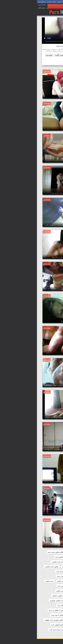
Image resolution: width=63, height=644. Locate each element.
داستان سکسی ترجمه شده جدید (23, 630)
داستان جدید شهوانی (49, 605)
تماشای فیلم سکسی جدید (47, 581)
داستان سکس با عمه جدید (23, 615)
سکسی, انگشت (23, 55)
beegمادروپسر (51, 552)
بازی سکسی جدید (31, 567)
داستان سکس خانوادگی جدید (46, 625)
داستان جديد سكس (26, 591)
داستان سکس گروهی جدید (23, 625)
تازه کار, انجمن (42, 55)
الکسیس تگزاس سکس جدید (46, 557)
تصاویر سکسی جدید (49, 571)
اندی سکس (37, 562)
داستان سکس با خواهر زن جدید (22, 610)
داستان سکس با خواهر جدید (46, 610)
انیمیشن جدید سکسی (22, 562)
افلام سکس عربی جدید (19, 552)
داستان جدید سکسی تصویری (23, 601)
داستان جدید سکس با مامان (25, 596)
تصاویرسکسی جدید (26, 576)
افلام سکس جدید (36, 552)
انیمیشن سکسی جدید (48, 567)
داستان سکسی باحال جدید (47, 630)
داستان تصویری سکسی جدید (30, 586)
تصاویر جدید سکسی (15, 567)
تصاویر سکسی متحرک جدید (29, 571)
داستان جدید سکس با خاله (47, 596)
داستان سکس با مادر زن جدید (46, 620)
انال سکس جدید (50, 562)
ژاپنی (55, 59)
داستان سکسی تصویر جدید (47, 634)
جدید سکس (12, 581)
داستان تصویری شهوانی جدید (46, 591)
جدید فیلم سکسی (50, 586)
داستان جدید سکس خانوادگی (46, 601)
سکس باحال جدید (44, 63)
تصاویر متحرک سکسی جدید (46, 576)
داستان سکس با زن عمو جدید (46, 615)
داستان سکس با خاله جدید (29, 605)
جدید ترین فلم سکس (27, 581)
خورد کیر (33, 55)
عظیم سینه (12, 55)
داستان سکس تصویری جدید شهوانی (20, 620)
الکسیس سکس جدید (26, 557)
